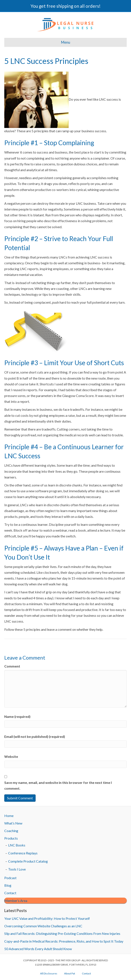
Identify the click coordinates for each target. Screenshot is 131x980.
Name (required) (17, 716)
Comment (12, 666)
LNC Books (17, 845)
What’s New (13, 823)
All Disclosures (49, 973)
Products (11, 838)
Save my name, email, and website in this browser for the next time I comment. (58, 785)
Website (11, 756)
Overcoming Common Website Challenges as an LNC (43, 926)
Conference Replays (23, 853)
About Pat (70, 973)
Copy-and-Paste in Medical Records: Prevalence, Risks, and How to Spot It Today (64, 941)
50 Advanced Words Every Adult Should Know (38, 949)
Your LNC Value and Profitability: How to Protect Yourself (47, 918)
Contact (10, 893)
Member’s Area (16, 901)
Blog (8, 885)
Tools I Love (17, 869)
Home (9, 816)
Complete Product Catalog (28, 861)
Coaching (11, 831)
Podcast (10, 878)
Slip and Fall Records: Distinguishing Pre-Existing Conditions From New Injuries (62, 933)
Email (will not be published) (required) (35, 736)
